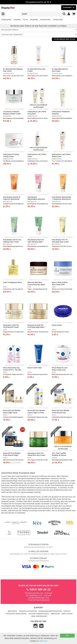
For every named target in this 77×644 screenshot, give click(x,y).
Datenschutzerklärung (16, 614)
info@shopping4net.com (38, 598)
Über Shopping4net (39, 616)
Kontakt (67, 611)
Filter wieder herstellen (64, 39)
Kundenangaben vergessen (50, 611)
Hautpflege (34, 20)
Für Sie (25, 20)
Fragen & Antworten (28, 611)
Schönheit (17, 20)
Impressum (55, 614)
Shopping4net (6, 20)
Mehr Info (43, 641)
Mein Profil (13, 611)
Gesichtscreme (45, 20)
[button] (74, 14)
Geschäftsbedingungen (39, 614)
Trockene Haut (58, 20)
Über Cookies (67, 614)
